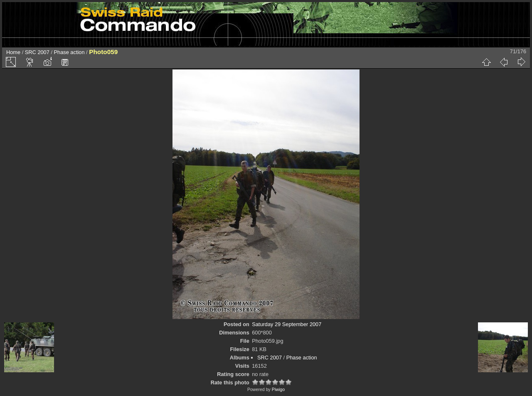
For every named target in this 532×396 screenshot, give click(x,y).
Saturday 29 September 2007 (287, 324)
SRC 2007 (37, 52)
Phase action (69, 52)
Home (13, 52)
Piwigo (278, 389)
